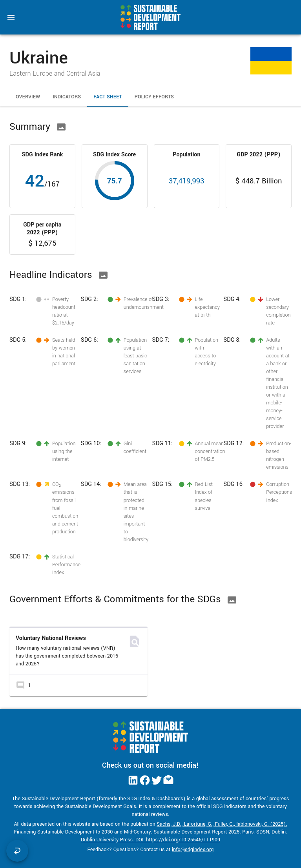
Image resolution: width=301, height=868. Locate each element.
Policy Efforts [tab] (154, 97)
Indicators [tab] (67, 97)
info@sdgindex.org (193, 850)
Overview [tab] (28, 97)
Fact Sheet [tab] (108, 97)
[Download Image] (61, 127)
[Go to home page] (150, 17)
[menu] (11, 17)
